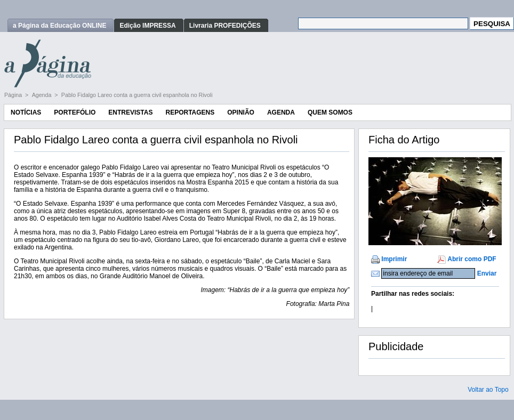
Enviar (487, 273)
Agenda (43, 95)
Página (14, 95)
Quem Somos (330, 112)
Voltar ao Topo (488, 390)
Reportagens (190, 112)
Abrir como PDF (472, 259)
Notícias (26, 112)
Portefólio (75, 112)
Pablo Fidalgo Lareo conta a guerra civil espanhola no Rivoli (137, 95)
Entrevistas (130, 112)
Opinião (241, 112)
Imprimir (394, 259)
